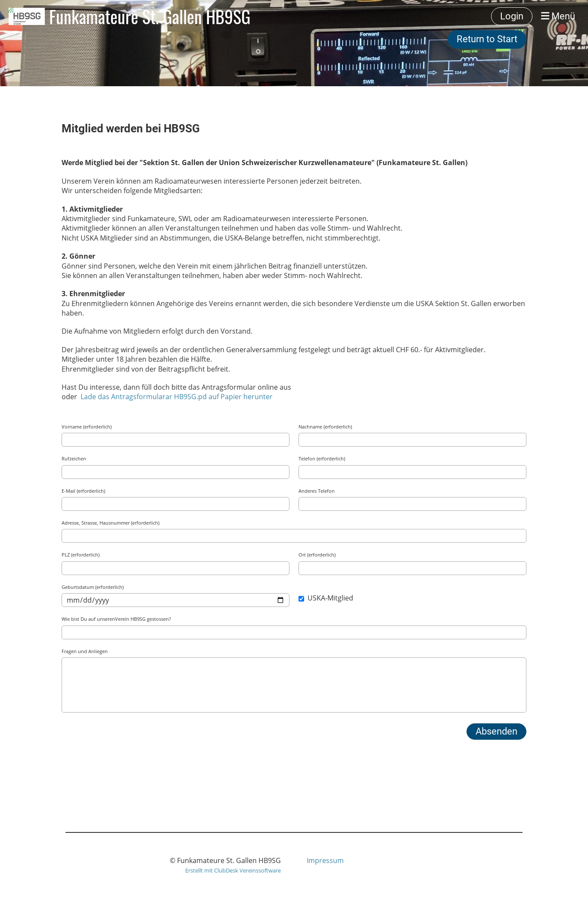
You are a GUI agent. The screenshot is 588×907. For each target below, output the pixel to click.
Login (512, 16)
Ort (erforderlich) (317, 555)
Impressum (325, 860)
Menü (558, 16)
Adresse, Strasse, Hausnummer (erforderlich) (110, 523)
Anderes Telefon (317, 491)
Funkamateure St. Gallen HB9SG (150, 16)
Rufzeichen (74, 458)
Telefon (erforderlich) (322, 458)
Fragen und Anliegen (85, 651)
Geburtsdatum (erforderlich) (93, 587)
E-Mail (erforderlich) (83, 491)
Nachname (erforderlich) (325, 427)
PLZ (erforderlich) (81, 555)
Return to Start (487, 39)
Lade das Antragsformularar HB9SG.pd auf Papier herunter (177, 397)
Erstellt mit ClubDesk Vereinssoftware (233, 870)
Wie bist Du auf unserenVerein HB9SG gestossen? (116, 619)
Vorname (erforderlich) (87, 427)
